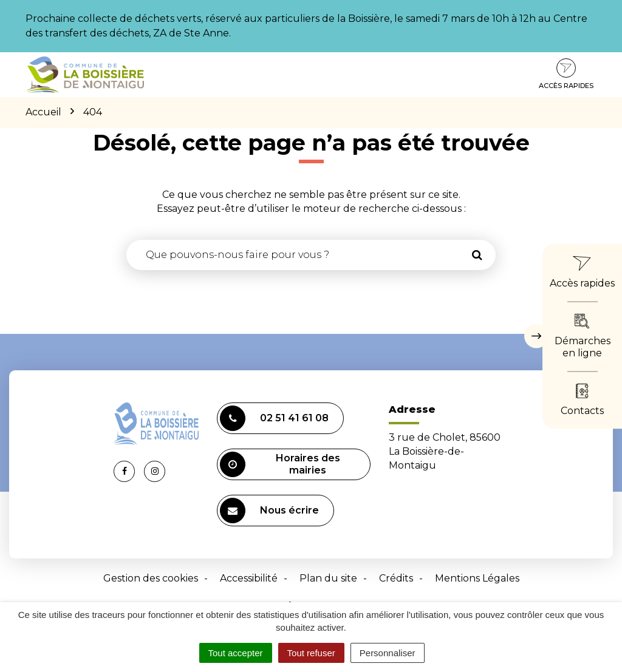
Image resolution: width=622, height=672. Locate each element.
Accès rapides (566, 74)
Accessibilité (249, 578)
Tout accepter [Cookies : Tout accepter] (236, 653)
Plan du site (328, 578)
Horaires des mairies (280, 464)
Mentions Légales (477, 578)
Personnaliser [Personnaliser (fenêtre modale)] (388, 653)
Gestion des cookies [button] (151, 578)
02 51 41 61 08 (274, 418)
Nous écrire (269, 511)
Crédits (396, 578)
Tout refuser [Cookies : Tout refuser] (311, 653)
